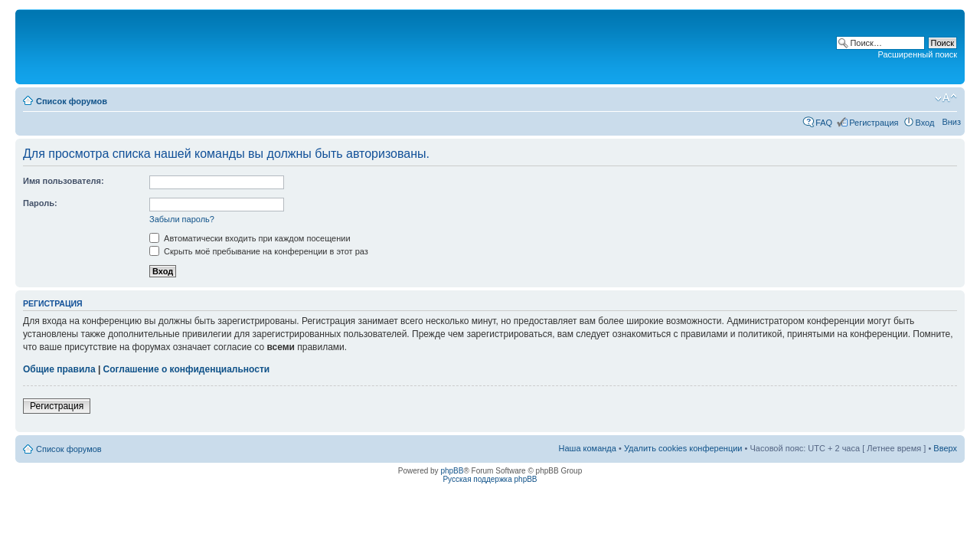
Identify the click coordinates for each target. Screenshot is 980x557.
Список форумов (72, 101)
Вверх (945, 448)
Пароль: (40, 203)
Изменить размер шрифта (946, 98)
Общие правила (59, 369)
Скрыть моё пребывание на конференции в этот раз (259, 251)
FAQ (824, 123)
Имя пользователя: (64, 181)
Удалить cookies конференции (683, 448)
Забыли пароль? (182, 219)
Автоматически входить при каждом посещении (250, 238)
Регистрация (874, 123)
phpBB (452, 471)
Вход (925, 123)
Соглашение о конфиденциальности (187, 369)
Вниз (951, 122)
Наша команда (588, 448)
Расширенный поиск (917, 54)
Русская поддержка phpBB (490, 479)
